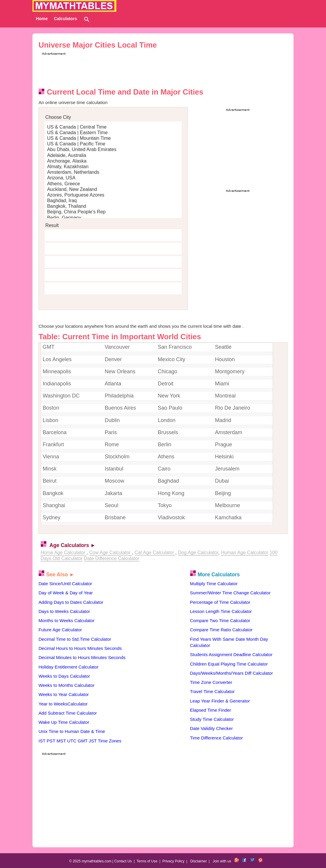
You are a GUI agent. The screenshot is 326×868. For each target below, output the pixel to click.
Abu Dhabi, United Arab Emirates (113, 150)
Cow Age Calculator (111, 553)
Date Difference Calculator (111, 558)
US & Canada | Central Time (113, 127)
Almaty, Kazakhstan (113, 167)
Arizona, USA (113, 178)
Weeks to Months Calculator (66, 685)
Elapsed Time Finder (210, 710)
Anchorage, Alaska (113, 161)
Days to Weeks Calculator (64, 611)
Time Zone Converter (211, 682)
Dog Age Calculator (198, 553)
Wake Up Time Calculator (64, 722)
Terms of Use (147, 861)
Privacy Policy (173, 861)
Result (52, 225)
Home (42, 19)
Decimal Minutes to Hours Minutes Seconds (82, 657)
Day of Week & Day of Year (66, 593)
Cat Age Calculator (155, 553)
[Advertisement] (148, 70)
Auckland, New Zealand (113, 190)
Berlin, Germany (113, 218)
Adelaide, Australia (113, 156)
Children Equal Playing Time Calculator (229, 664)
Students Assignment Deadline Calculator (231, 654)
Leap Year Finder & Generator (220, 701)
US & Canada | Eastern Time (113, 133)
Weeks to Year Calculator (63, 694)
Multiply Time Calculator (214, 584)
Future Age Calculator (60, 630)
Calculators (65, 19)
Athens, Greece (113, 184)
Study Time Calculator (212, 719)
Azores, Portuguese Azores (113, 195)
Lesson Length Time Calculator (221, 611)
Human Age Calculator (244, 553)
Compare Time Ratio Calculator (221, 630)
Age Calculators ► (73, 545)
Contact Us (123, 861)
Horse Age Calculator (63, 553)
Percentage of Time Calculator (220, 602)
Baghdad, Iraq (113, 201)
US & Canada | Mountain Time (113, 138)
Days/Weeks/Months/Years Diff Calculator (231, 673)
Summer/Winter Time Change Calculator (230, 593)
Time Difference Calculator (216, 738)
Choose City (58, 117)
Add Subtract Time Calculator (68, 713)
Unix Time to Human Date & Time (72, 731)
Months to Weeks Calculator (66, 620)
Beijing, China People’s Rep (113, 212)
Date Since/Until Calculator (65, 584)
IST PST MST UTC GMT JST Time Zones (80, 741)
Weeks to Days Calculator (64, 676)
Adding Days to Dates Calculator (71, 602)
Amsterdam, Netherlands (113, 172)
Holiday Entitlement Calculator (68, 667)
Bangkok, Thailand (113, 206)
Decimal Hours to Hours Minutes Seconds (80, 648)
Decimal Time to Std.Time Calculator (75, 639)
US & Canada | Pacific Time (113, 144)
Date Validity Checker (211, 728)
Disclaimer (198, 861)
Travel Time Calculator (212, 691)
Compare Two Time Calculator (220, 620)
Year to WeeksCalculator (63, 704)
